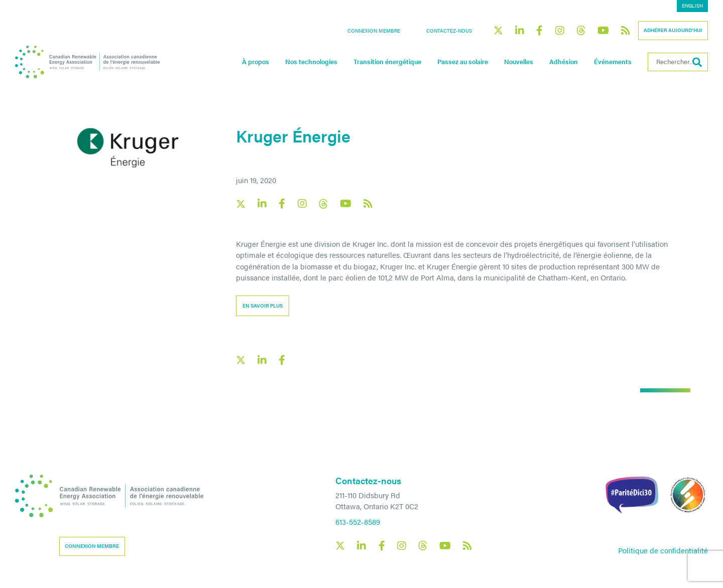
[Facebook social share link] (282, 360)
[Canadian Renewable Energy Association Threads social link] (581, 30)
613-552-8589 (358, 522)
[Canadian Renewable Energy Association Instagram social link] (560, 31)
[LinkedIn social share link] (262, 360)
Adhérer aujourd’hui (673, 30)
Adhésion (564, 62)
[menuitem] (692, 6)
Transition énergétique (387, 62)
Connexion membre (374, 31)
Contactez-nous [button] (449, 31)
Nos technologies (311, 62)
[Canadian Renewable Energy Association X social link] (498, 30)
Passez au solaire (463, 62)
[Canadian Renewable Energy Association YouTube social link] (603, 31)
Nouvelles (519, 62)
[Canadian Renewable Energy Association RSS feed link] (626, 31)
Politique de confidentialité (663, 550)
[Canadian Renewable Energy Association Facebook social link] (540, 31)
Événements (613, 62)
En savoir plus (263, 306)
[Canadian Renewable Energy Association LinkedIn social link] (520, 31)
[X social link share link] (241, 360)
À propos (256, 62)
